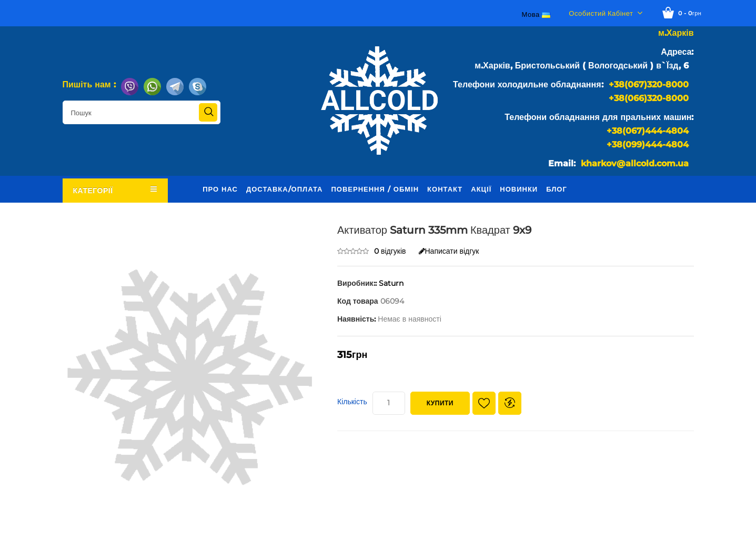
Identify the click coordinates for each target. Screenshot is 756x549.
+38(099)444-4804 (648, 144)
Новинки (519, 189)
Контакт (445, 189)
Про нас (220, 189)
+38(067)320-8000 (649, 84)
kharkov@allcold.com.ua (635, 163)
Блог (557, 189)
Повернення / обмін (375, 189)
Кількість (352, 402)
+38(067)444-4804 (648, 131)
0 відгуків (390, 251)
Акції (481, 189)
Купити (440, 403)
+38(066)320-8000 (649, 98)
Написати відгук (449, 251)
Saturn (391, 283)
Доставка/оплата (285, 189)
